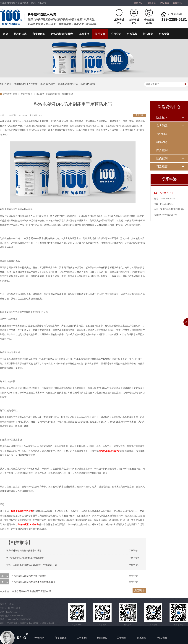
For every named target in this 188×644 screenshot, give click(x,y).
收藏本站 (138, 3)
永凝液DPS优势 (48, 84)
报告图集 (148, 34)
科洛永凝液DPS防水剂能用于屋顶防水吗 (53, 94)
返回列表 (139, 115)
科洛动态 (162, 142)
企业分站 (177, 3)
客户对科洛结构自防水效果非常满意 (24, 551)
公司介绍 (116, 34)
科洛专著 (164, 34)
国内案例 (162, 158)
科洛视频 (132, 34)
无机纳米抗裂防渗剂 (62, 34)
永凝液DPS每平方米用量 (26, 84)
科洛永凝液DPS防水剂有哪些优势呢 (29, 576)
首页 (5, 34)
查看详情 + (134, 576)
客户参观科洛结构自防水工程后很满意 (25, 558)
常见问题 (162, 126)
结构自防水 (20, 34)
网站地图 (164, 3)
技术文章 (100, 34)
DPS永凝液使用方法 (68, 84)
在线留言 (151, 3)
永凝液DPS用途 (88, 84)
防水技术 (26, 94)
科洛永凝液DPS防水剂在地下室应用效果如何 (33, 582)
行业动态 (162, 134)
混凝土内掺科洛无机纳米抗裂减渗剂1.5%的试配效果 (32, 565)
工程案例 (84, 34)
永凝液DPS (39, 34)
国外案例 (162, 150)
